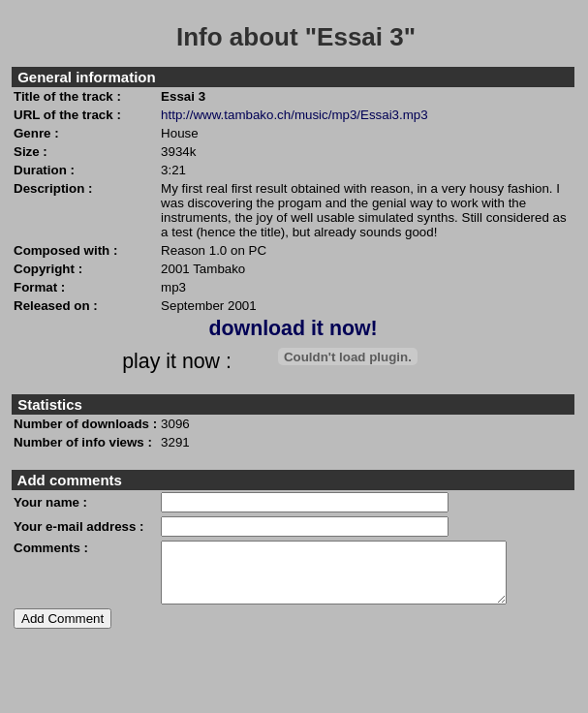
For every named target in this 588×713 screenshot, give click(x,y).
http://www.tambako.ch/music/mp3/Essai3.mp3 (294, 115)
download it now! (293, 328)
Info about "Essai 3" (296, 37)
